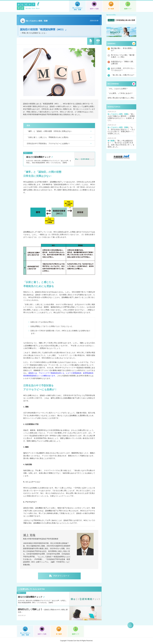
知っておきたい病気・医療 (77, 9)
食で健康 (111, 9)
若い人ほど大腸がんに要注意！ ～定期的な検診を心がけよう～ (121, 116)
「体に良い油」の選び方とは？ (123, 75)
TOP (130, 626)
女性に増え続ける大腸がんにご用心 (121, 98)
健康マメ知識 (94, 9)
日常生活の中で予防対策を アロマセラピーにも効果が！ (49, 144)
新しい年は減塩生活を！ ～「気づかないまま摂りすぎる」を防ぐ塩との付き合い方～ (120, 143)
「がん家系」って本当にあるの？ (120, 93)
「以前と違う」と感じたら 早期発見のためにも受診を (48, 137)
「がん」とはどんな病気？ (118, 89)
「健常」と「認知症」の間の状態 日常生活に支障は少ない (49, 131)
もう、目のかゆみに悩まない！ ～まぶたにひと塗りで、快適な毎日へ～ (121, 129)
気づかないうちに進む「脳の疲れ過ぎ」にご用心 (123, 56)
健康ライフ (128, 9)
